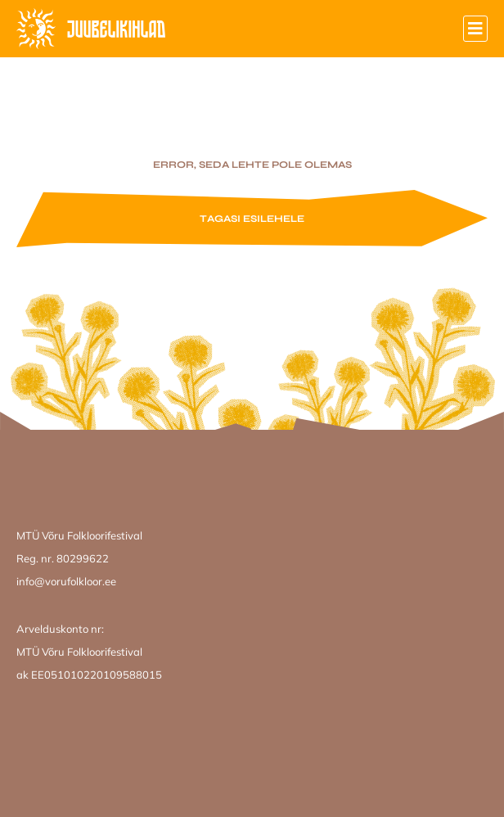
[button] (475, 29)
